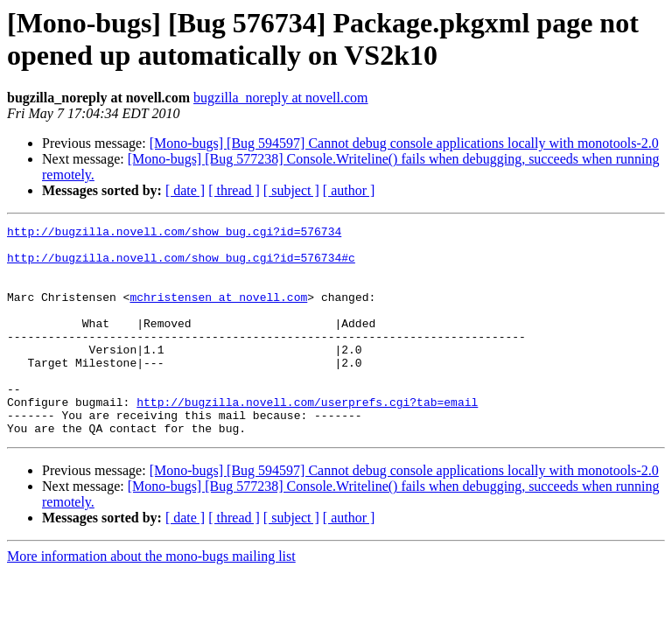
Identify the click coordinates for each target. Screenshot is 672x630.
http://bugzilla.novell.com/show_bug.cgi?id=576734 (174, 234)
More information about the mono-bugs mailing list (151, 598)
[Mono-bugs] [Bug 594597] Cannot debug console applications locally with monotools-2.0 (404, 143)
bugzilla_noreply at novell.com (281, 98)
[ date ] (185, 190)
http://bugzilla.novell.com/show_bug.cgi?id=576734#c (181, 265)
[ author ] (349, 190)
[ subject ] (291, 190)
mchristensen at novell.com (218, 312)
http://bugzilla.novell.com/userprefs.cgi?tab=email (307, 438)
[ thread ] (234, 190)
